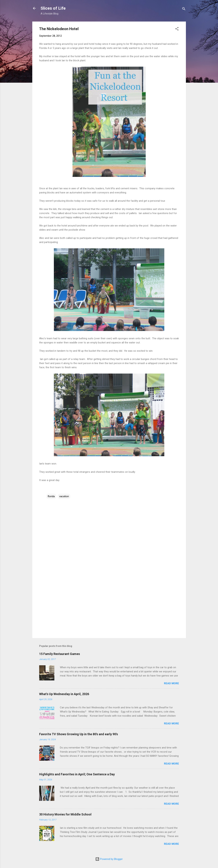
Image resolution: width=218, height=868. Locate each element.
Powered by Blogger (109, 859)
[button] (177, 29)
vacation (64, 496)
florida (51, 496)
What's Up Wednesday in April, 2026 (64, 694)
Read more (171, 683)
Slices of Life (53, 8)
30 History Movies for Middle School (65, 814)
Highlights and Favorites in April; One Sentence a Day (77, 774)
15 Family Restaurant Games (60, 654)
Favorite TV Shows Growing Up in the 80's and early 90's (79, 734)
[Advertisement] (109, 606)
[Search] (184, 9)
